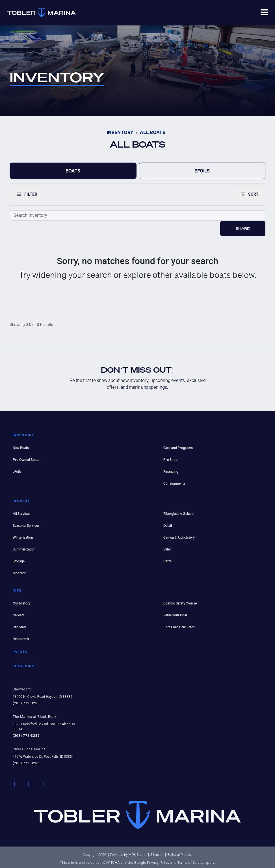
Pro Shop (170, 460)
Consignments (174, 483)
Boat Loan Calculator (179, 627)
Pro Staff (19, 627)
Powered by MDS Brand (128, 855)
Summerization (24, 549)
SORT (249, 194)
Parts (167, 561)
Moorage (20, 573)
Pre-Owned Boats (26, 460)
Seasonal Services (26, 525)
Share (243, 229)
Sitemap (157, 855)
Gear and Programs (178, 448)
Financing (171, 471)
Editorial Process (180, 855)
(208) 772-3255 (26, 703)
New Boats (21, 448)
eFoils (17, 471)
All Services (21, 514)
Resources (21, 639)
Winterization (23, 537)
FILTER (27, 194)
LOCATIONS (23, 666)
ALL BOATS (153, 133)
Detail (168, 525)
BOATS (73, 171)
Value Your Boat (175, 615)
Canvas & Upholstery (179, 537)
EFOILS (202, 171)
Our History (22, 603)
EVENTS (20, 652)
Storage (19, 561)
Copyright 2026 (94, 855)
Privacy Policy (158, 862)
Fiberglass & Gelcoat (179, 514)
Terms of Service (191, 862)
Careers (19, 615)
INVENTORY (120, 133)
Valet (167, 549)
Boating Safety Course (180, 603)
